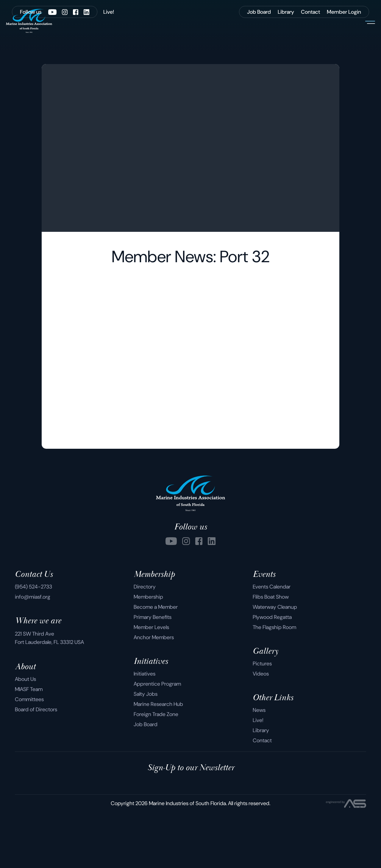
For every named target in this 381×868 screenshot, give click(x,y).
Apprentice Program (157, 740)
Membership (148, 653)
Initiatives (145, 730)
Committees (29, 755)
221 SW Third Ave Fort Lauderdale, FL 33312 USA (49, 694)
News (259, 766)
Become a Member (156, 663)
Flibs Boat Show (271, 653)
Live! (258, 776)
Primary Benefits (153, 673)
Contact (262, 796)
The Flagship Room (274, 683)
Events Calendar (272, 643)
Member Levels (151, 683)
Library (261, 786)
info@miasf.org (33, 653)
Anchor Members (154, 693)
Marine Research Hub (158, 760)
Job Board (146, 780)
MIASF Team (29, 745)
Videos (261, 730)
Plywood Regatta (272, 673)
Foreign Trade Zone (156, 770)
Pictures (262, 720)
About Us (25, 735)
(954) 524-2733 (33, 643)
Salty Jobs (146, 750)
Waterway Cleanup (275, 663)
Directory (145, 643)
